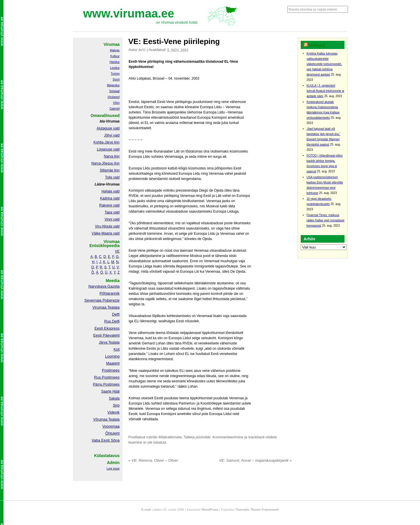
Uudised (317, 45)
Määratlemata (170, 437)
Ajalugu (115, 50)
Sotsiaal (114, 91)
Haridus (115, 62)
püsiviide (203, 437)
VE (117, 251)
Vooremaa (111, 426)
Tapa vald (112, 212)
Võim (116, 103)
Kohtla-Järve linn (107, 142)
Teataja (113, 419)
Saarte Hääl (110, 391)
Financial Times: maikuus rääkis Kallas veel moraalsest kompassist (325, 220)
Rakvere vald (109, 205)
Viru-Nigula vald (107, 226)
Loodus (115, 68)
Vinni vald (112, 219)
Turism (115, 74)
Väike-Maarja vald (106, 233)
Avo (142, 50)
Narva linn (112, 156)
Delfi (116, 314)
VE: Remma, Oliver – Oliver (153, 460)
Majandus (113, 85)
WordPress (210, 510)
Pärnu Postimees (106, 384)
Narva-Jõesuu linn (105, 163)
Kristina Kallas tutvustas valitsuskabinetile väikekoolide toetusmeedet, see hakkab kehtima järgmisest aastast (324, 64)
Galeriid (115, 109)
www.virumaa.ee (129, 13)
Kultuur (115, 56)
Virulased (113, 97)
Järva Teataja (109, 342)
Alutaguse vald (108, 128)
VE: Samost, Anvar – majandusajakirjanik (255, 460)
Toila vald (112, 177)
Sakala (114, 398)
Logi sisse (113, 469)
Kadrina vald (110, 198)
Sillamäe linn (110, 170)
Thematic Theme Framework (257, 510)
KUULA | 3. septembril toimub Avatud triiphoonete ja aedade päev (325, 91)
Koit (117, 349)
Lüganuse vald (108, 149)
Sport (116, 79)
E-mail (146, 510)
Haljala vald (111, 191)
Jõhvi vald (112, 135)
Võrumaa (100, 419)
